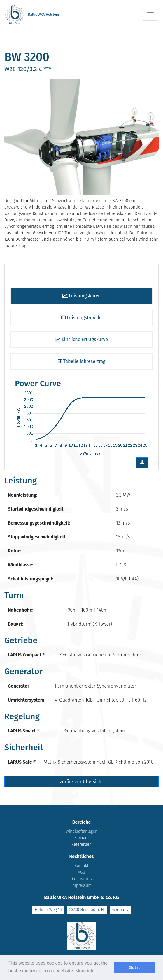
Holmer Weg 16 (48, 910)
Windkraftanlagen (81, 831)
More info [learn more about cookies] (85, 971)
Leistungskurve (81, 296)
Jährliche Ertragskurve (81, 339)
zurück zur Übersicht (82, 782)
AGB (81, 872)
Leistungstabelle (81, 318)
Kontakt (81, 866)
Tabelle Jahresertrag (82, 361)
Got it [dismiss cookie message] (134, 967)
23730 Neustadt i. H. (87, 910)
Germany (120, 910)
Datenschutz (81, 879)
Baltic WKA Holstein (32, 15)
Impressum (81, 885)
